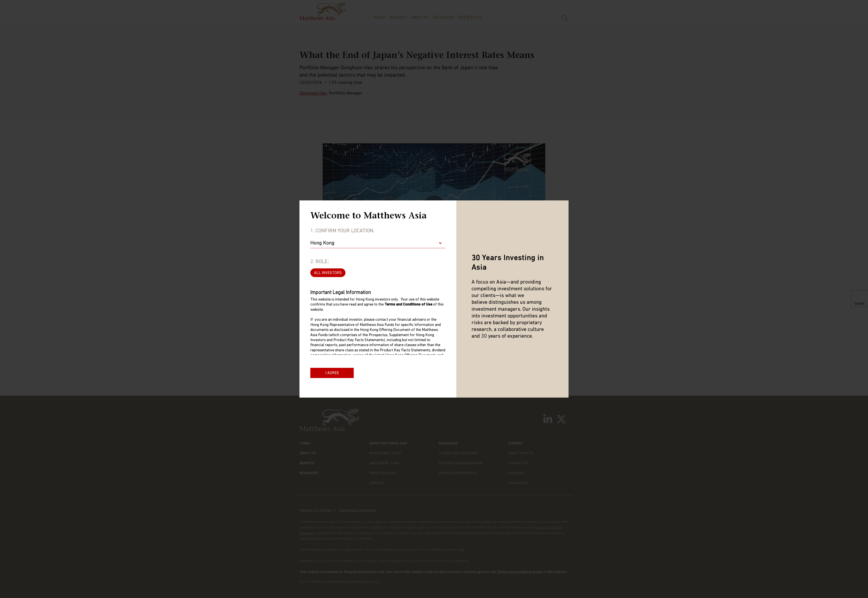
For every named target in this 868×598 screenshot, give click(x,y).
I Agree (332, 373)
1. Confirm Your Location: (342, 231)
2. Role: (320, 262)
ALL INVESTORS (328, 273)
